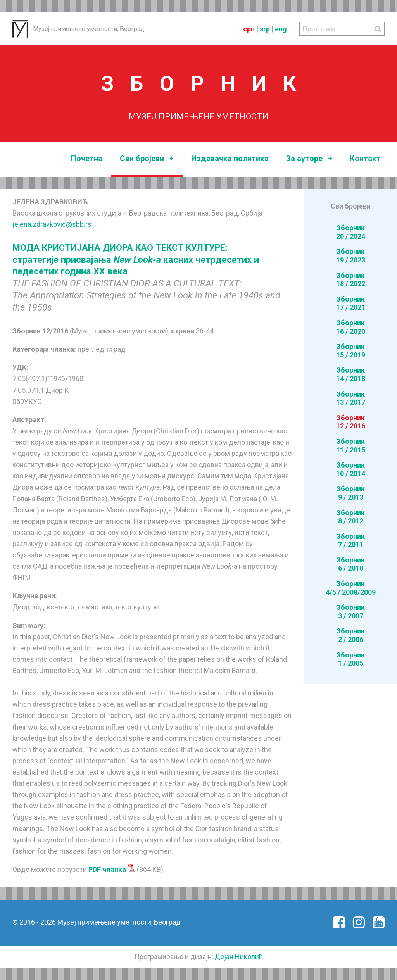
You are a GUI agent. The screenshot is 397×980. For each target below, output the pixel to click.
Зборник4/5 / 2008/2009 (351, 588)
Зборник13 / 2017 (351, 398)
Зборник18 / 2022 (351, 280)
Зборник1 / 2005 (351, 659)
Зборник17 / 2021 (351, 303)
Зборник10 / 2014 (351, 469)
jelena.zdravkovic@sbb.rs (52, 224)
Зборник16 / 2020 (351, 327)
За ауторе (309, 159)
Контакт (365, 159)
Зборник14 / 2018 (351, 374)
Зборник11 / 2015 (351, 446)
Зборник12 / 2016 (351, 422)
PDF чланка (112, 869)
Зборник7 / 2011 (351, 541)
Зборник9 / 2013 (351, 493)
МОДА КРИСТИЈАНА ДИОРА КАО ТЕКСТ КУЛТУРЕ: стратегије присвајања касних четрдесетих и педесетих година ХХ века (136, 260)
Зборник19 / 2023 (351, 256)
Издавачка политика (230, 159)
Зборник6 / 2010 (351, 564)
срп (249, 29)
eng (281, 29)
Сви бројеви (147, 159)
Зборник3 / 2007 (351, 612)
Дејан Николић (239, 957)
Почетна (87, 159)
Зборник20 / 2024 (351, 232)
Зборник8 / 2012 (351, 517)
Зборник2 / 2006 (351, 635)
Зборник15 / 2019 (351, 351)
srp (265, 29)
